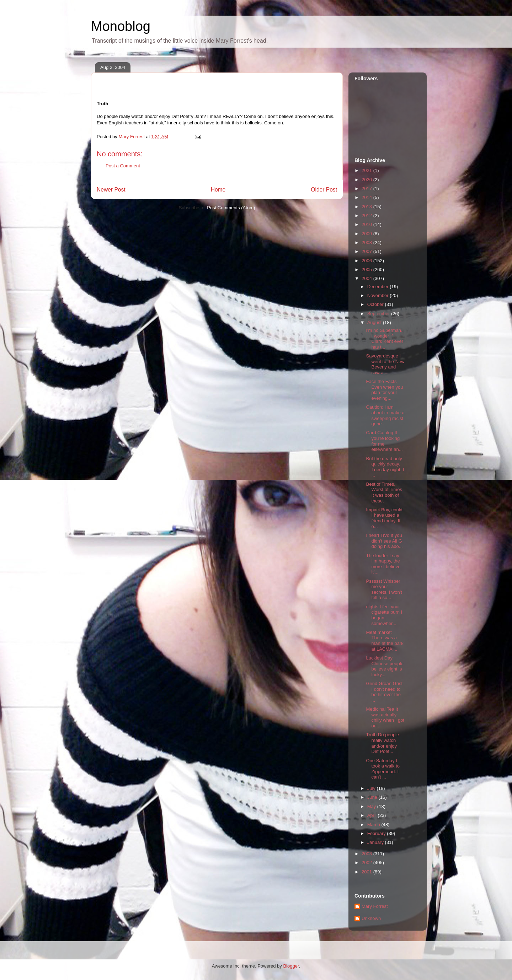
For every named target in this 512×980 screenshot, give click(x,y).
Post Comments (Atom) (231, 208)
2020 (367, 180)
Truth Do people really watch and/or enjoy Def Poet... (382, 743)
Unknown (371, 918)
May (372, 806)
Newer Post (111, 190)
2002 (367, 863)
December (379, 287)
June (373, 797)
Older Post (324, 190)
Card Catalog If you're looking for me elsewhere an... (384, 441)
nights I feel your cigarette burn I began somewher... (384, 615)
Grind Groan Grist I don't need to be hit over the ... (384, 692)
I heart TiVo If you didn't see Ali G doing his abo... (384, 541)
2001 (367, 872)
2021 (367, 170)
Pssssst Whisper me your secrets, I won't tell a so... (384, 589)
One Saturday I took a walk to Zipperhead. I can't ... (383, 769)
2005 (367, 270)
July (372, 788)
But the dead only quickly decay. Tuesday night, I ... (385, 467)
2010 (367, 224)
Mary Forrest (375, 906)
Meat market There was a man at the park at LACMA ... (385, 641)
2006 (367, 261)
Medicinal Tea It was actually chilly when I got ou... (385, 717)
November (379, 295)
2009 (367, 234)
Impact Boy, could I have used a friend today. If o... (384, 518)
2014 (367, 197)
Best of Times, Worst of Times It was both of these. (384, 492)
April (373, 815)
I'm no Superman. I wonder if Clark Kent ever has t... (385, 339)
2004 (367, 278)
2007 (367, 251)
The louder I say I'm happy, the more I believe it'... (383, 564)
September (379, 314)
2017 (367, 189)
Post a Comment (123, 166)
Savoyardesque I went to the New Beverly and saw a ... (385, 364)
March (374, 825)
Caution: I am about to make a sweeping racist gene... (385, 415)
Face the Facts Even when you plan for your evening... (384, 390)
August (375, 322)
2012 (367, 216)
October (376, 304)
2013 (367, 207)
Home (218, 190)
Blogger (291, 966)
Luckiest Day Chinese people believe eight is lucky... (385, 666)
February (377, 833)
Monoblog (121, 26)
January (376, 842)
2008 (367, 243)
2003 (367, 854)
